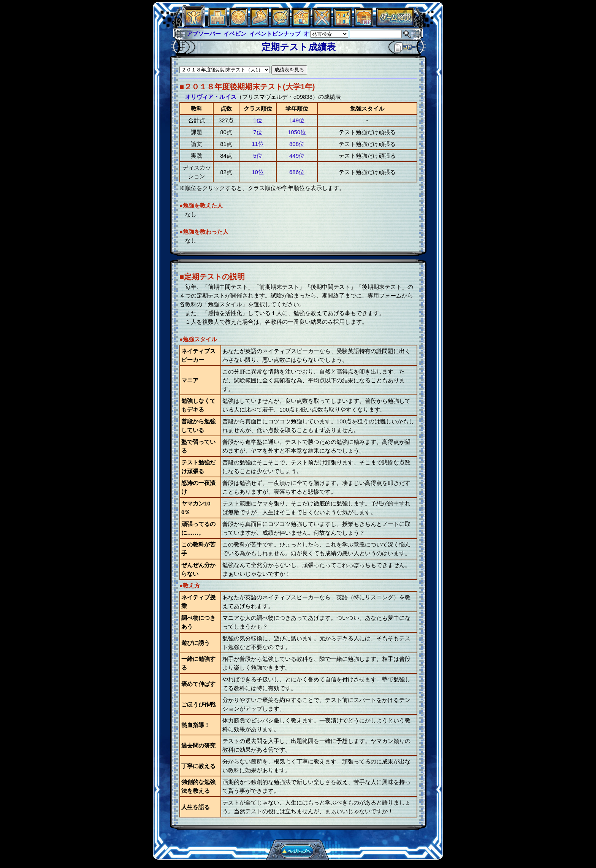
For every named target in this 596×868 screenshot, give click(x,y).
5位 (258, 156)
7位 (258, 132)
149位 (297, 120)
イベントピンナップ (275, 34)
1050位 (297, 132)
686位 (297, 172)
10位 (258, 172)
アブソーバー (204, 34)
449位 (297, 156)
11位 (258, 144)
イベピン (235, 34)
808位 (297, 144)
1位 (258, 120)
